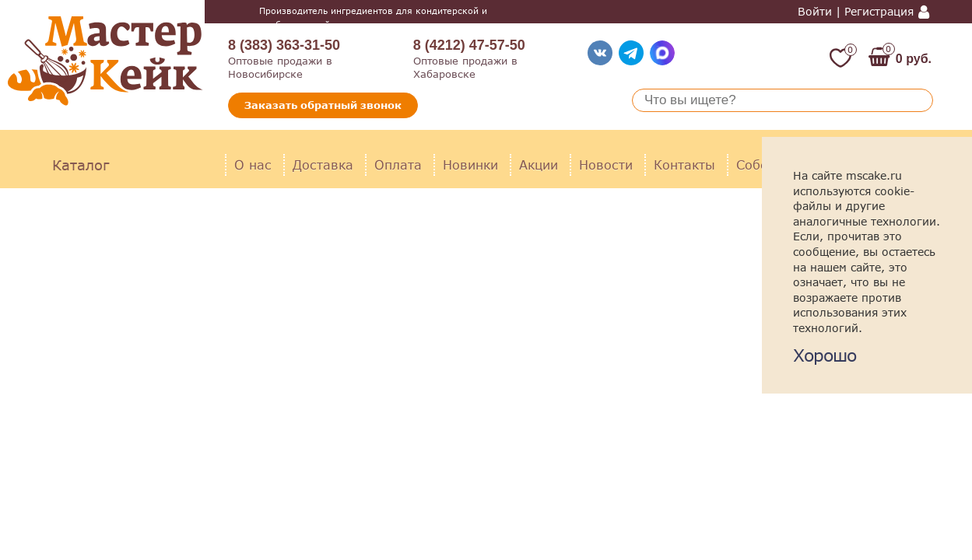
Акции (539, 164)
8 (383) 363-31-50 (284, 45)
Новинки (470, 164)
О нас (253, 164)
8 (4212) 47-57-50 (469, 45)
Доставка (323, 164)
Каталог (81, 165)
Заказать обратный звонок (323, 105)
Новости (606, 164)
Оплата (398, 164)
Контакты (684, 164)
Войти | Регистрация (856, 12)
